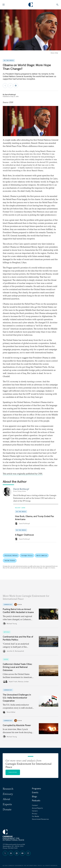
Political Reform (11, 555)
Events (35, 792)
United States (10, 560)
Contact (35, 805)
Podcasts (36, 800)
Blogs (34, 796)
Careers (35, 811)
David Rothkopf (10, 95)
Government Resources (40, 819)
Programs (36, 789)
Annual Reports (37, 808)
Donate (7, 809)
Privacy (35, 814)
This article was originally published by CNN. (23, 474)
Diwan (20, 604)
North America (42, 555)
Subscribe (13, 772)
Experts (7, 804)
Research (8, 789)
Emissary (8, 794)
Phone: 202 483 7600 (10, 848)
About (6, 799)
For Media (35, 816)
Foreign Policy (27, 555)
